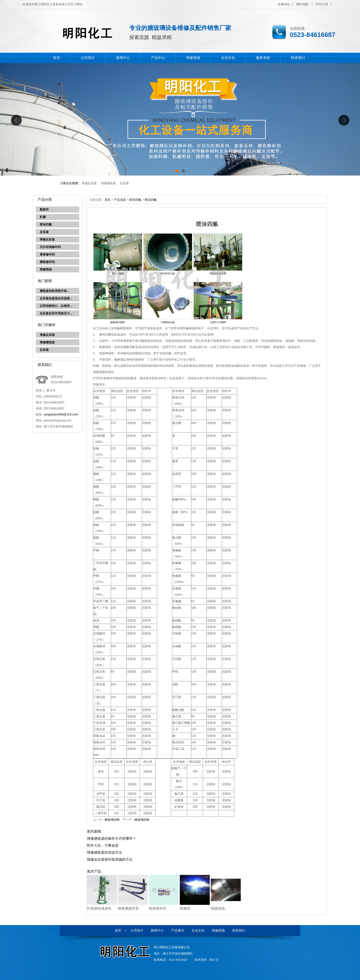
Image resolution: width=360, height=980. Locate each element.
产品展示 (178, 930)
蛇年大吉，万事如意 (103, 845)
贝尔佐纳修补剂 (50, 247)
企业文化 (228, 58)
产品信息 (120, 200)
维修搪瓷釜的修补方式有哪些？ (111, 838)
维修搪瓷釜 (108, 183)
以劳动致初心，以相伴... (56, 306)
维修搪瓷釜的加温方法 (104, 852)
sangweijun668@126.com (61, 414)
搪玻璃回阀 (112, 820)
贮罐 (43, 217)
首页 (56, 58)
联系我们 (298, 58)
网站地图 (302, 4)
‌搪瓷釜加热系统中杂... (54, 291)
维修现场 (193, 58)
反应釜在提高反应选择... (56, 298)
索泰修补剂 (47, 254)
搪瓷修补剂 (47, 262)
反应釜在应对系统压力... (56, 313)
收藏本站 (284, 4)
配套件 (44, 209)
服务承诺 (263, 58)
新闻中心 (123, 58)
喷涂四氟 (46, 224)
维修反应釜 (89, 183)
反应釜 (124, 183)
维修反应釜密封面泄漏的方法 (110, 859)
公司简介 (88, 58)
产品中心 (158, 58)
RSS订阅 (322, 4)
